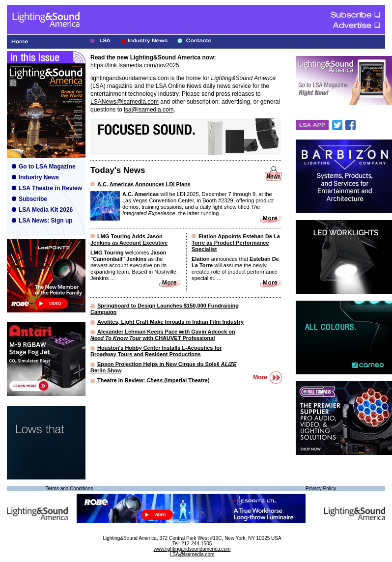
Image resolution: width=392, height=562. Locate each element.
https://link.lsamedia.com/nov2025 (135, 65)
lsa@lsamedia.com (149, 110)
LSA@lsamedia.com (192, 554)
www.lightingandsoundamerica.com (192, 549)
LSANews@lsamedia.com (125, 102)
